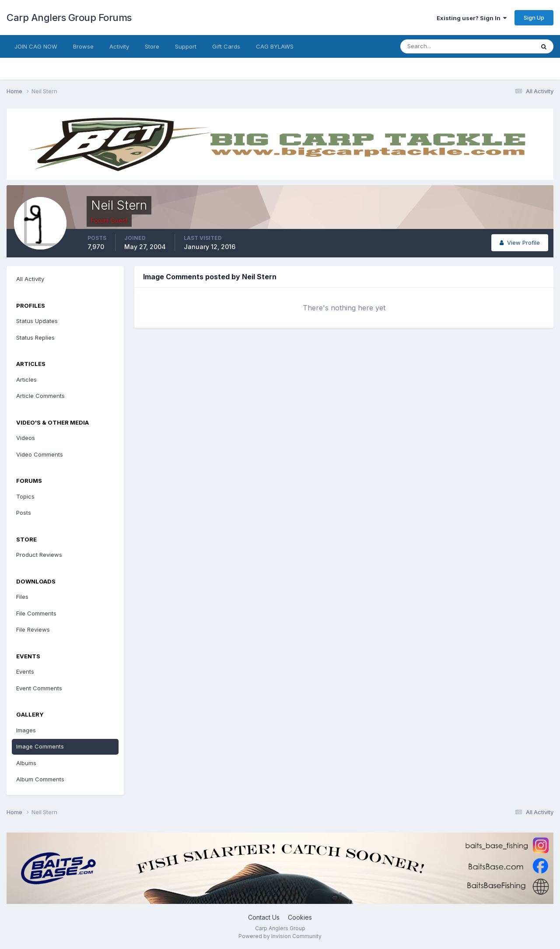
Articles (26, 380)
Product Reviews (39, 555)
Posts (24, 513)
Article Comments (40, 396)
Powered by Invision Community (280, 936)
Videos (26, 438)
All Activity (30, 279)
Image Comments (40, 746)
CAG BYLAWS (275, 46)
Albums (26, 763)
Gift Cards (226, 46)
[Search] (439, 46)
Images (26, 730)
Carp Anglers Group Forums (69, 18)
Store (152, 46)
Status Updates (37, 321)
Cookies (300, 917)
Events (25, 671)
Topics (25, 496)
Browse (83, 46)
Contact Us (264, 917)
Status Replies (35, 337)
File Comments (36, 613)
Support (186, 46)
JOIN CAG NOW (36, 46)
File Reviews (33, 629)
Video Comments (40, 454)
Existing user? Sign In (472, 18)
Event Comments (39, 688)
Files (22, 597)
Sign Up (534, 18)
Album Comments (40, 779)
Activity (119, 46)
